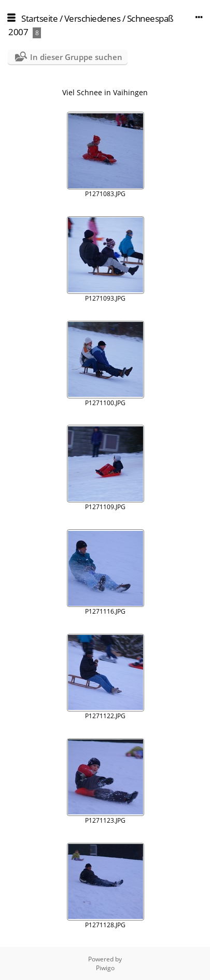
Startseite (39, 18)
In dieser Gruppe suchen (76, 57)
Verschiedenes (93, 18)
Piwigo (105, 968)
